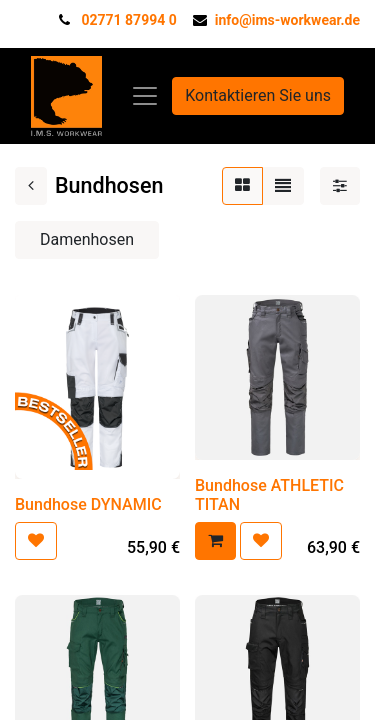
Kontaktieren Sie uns (258, 95)
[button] (36, 541)
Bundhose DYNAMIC (88, 504)
